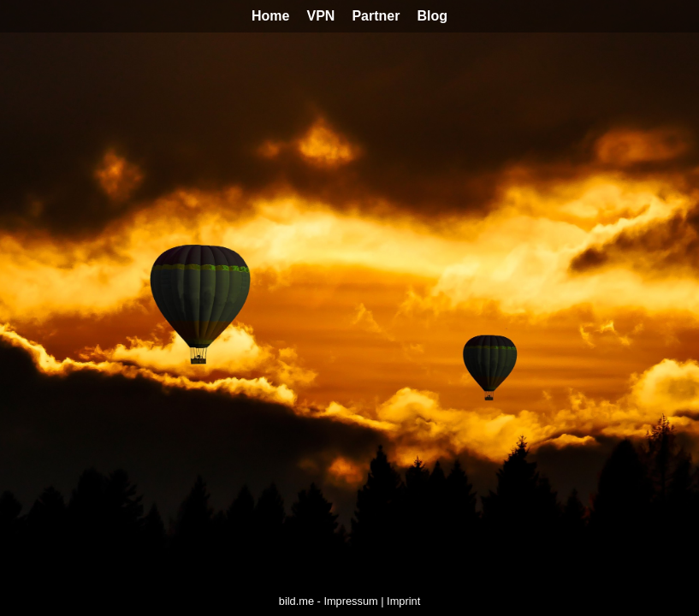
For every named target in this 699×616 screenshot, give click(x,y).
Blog (432, 16)
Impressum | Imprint (372, 601)
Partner (376, 16)
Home (270, 16)
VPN (320, 16)
